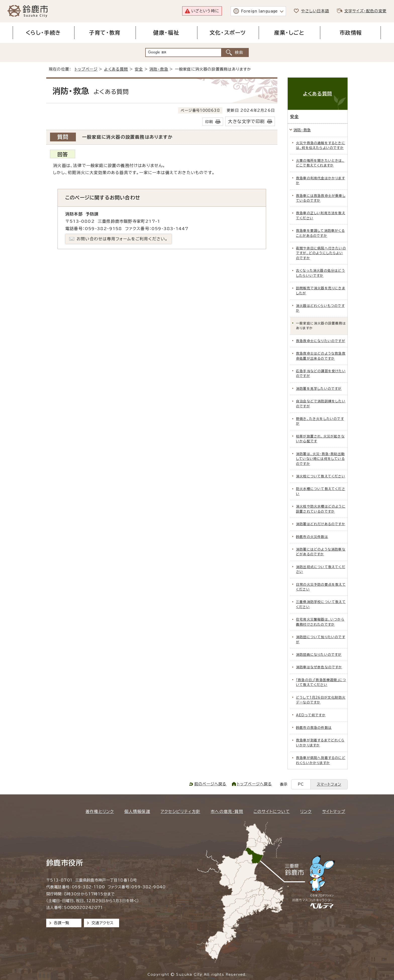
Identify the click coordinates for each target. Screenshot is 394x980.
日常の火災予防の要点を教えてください (321, 587)
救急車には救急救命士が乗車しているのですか (321, 198)
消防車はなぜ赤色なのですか (319, 667)
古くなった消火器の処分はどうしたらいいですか (321, 273)
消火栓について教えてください (321, 476)
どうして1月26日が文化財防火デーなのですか (321, 700)
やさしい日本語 (315, 11)
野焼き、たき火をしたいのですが (320, 421)
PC (301, 784)
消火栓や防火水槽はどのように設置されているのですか (321, 509)
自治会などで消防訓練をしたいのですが (321, 404)
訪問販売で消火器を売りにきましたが (321, 291)
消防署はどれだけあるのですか (321, 524)
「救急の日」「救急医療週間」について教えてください (321, 682)
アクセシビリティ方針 (180, 811)
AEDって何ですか (311, 715)
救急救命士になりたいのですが (321, 341)
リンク (306, 811)
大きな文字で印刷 (246, 121)
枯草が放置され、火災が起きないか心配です (320, 439)
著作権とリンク (100, 811)
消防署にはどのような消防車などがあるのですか (321, 552)
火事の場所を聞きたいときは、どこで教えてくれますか (320, 163)
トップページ (86, 69)
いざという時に (205, 11)
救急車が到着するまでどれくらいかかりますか (320, 743)
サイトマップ (334, 811)
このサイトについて (272, 811)
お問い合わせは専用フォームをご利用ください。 (122, 239)
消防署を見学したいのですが (319, 389)
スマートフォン (329, 784)
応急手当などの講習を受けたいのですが (321, 373)
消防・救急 (159, 69)
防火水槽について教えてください (321, 491)
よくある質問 (116, 69)
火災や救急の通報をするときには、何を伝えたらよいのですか (321, 145)
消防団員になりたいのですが (319, 655)
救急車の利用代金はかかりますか (321, 181)
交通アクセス (102, 923)
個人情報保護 (137, 811)
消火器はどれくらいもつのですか (320, 308)
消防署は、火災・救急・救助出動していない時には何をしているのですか (320, 459)
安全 (139, 69)
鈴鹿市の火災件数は (312, 537)
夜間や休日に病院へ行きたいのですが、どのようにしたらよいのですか (321, 253)
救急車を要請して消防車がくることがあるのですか (320, 233)
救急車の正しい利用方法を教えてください (321, 215)
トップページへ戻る (255, 784)
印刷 (209, 122)
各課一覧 (62, 923)
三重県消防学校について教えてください (321, 604)
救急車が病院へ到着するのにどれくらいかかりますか (321, 760)
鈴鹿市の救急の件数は (314, 728)
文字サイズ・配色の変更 (365, 11)
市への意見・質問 (227, 811)
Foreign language (259, 11)
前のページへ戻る (210, 784)
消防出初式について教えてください (321, 569)
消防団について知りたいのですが (321, 639)
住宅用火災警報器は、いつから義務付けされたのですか (320, 622)
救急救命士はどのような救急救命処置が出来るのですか (321, 356)
